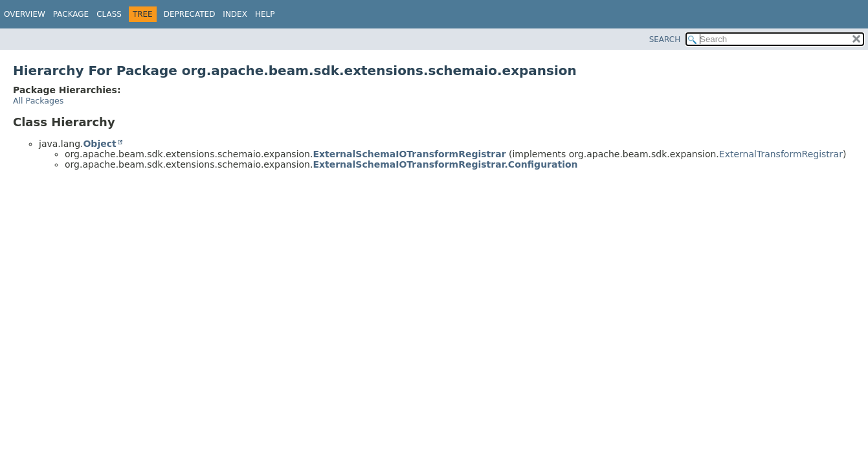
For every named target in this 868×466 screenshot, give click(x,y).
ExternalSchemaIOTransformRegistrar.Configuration (445, 164)
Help (265, 14)
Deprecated (190, 14)
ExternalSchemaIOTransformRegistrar (409, 154)
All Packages (38, 101)
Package (71, 14)
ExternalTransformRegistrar (781, 154)
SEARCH (665, 39)
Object (99, 144)
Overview (25, 14)
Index (235, 14)
